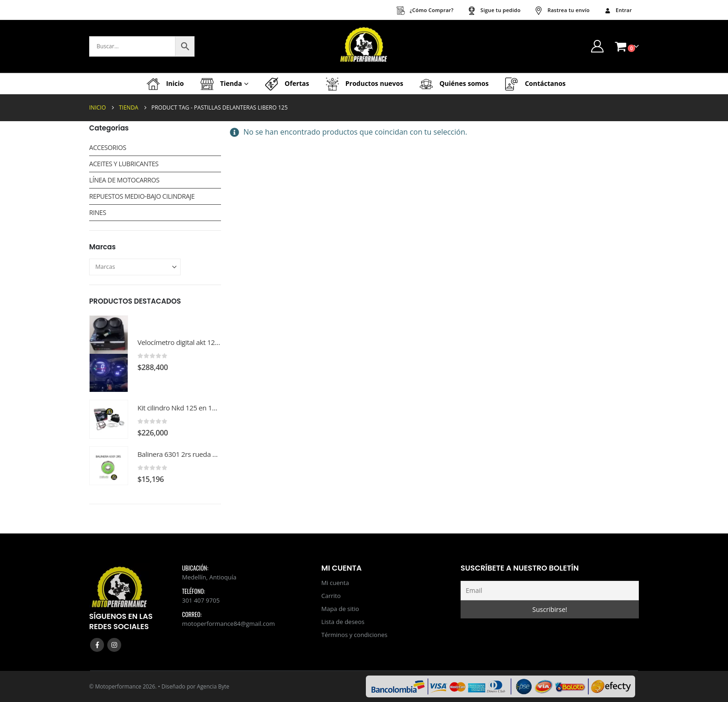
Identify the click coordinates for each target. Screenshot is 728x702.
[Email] (550, 591)
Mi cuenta (335, 583)
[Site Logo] (364, 46)
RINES (97, 212)
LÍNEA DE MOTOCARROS (124, 180)
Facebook (97, 645)
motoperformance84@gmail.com (228, 624)
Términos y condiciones (354, 635)
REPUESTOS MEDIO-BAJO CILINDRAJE (142, 196)
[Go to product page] (109, 354)
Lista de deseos (343, 622)
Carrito (331, 596)
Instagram (114, 645)
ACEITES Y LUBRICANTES (124, 164)
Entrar (618, 10)
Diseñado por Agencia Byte (195, 686)
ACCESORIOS (108, 147)
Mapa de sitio (340, 609)
